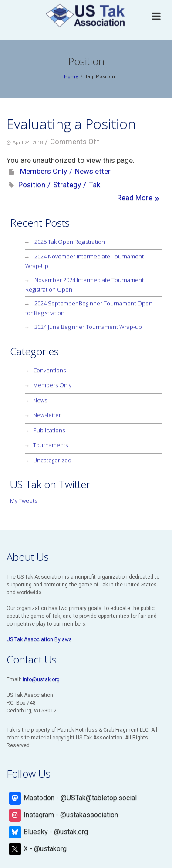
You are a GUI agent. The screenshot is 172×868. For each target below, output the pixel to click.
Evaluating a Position (71, 124)
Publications (49, 430)
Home (71, 77)
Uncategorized (52, 460)
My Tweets (24, 500)
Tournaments (51, 445)
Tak (94, 185)
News (40, 400)
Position (32, 185)
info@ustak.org (41, 679)
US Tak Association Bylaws (39, 639)
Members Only (44, 171)
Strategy (67, 185)
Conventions (49, 370)
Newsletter (93, 171)
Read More (135, 198)
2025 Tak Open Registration (70, 242)
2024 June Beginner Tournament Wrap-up (88, 327)
